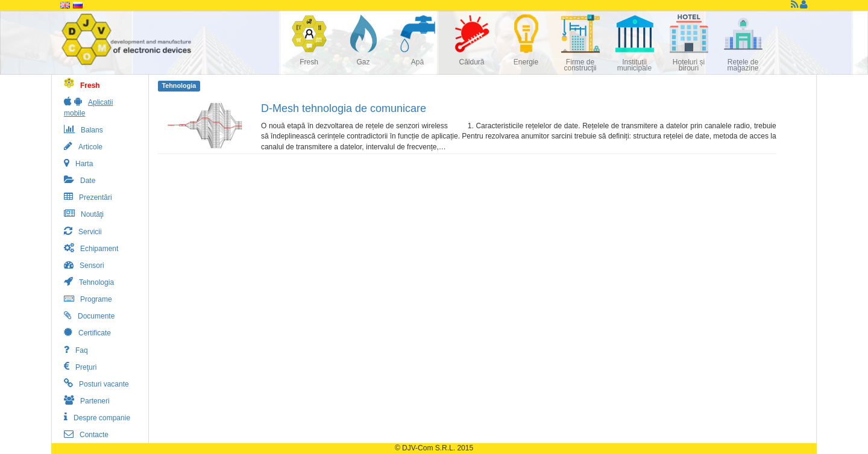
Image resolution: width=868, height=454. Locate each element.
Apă (417, 62)
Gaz (363, 62)
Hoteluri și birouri (689, 65)
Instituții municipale (634, 65)
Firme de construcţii (580, 65)
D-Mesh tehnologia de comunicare (344, 108)
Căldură (471, 62)
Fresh (309, 62)
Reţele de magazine (743, 65)
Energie (526, 62)
